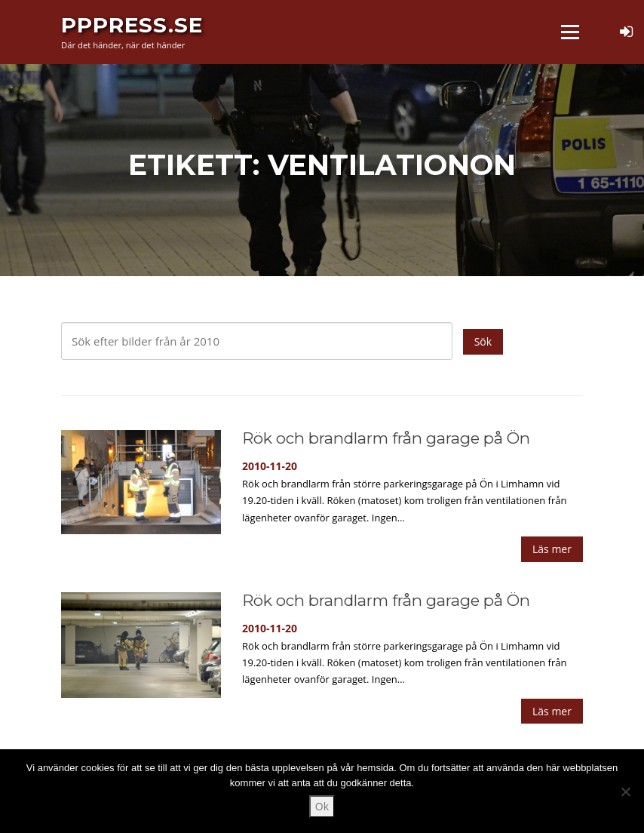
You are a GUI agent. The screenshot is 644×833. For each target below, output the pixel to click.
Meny (570, 32)
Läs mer (552, 549)
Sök (483, 341)
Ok (322, 806)
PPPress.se (132, 24)
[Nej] (625, 792)
